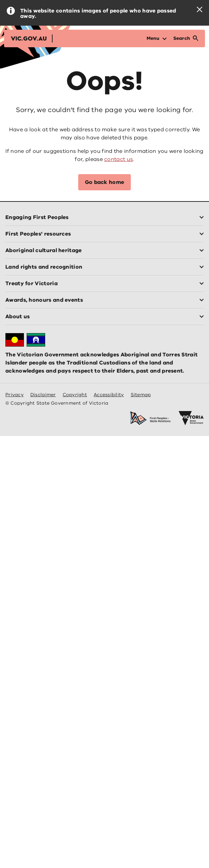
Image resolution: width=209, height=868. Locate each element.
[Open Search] (186, 38)
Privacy (14, 395)
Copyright (75, 395)
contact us (118, 159)
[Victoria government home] (191, 418)
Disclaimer (43, 395)
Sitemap (141, 395)
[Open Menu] (157, 38)
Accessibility (109, 395)
